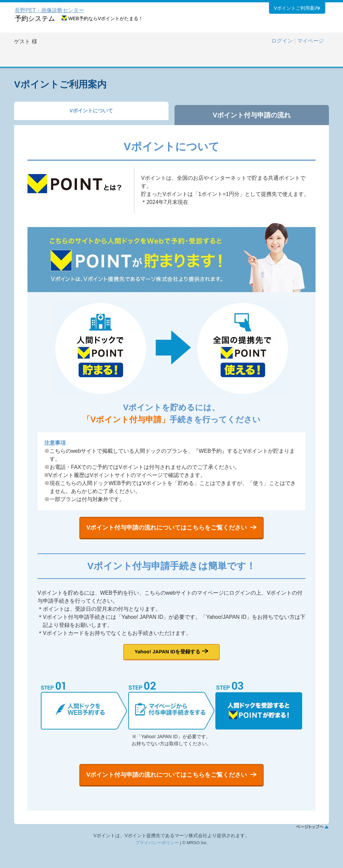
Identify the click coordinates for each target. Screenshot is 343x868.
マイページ (311, 41)
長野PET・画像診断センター (49, 10)
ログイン (282, 41)
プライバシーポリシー (157, 861)
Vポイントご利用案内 (296, 10)
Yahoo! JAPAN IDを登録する (167, 661)
